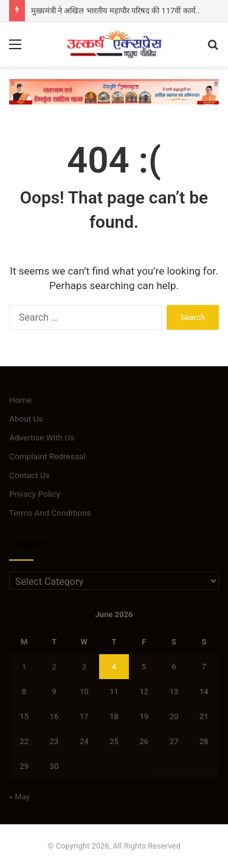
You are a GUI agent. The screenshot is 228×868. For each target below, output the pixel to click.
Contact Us (29, 475)
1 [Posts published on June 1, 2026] (24, 667)
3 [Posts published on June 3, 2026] (84, 667)
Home (20, 400)
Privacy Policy (35, 494)
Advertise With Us (42, 437)
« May (19, 797)
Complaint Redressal (47, 456)
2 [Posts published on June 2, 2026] (54, 667)
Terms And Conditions (50, 513)
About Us (26, 419)
